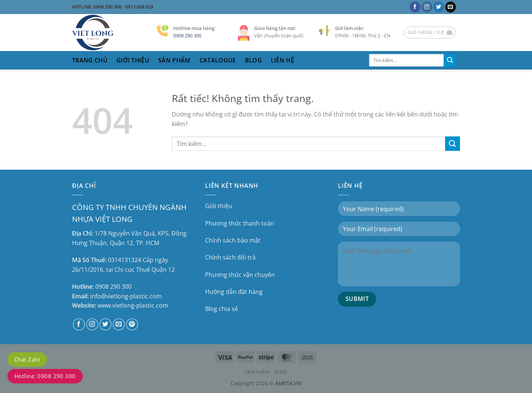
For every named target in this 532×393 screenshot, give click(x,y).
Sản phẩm (257, 372)
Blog (253, 60)
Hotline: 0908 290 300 (45, 376)
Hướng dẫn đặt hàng (234, 292)
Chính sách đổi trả (230, 257)
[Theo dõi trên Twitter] (439, 7)
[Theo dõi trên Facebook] (415, 7)
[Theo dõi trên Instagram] (427, 7)
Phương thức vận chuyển (240, 275)
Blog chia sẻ (221, 309)
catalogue (218, 60)
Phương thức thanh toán (240, 223)
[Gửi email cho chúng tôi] (451, 7)
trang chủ (90, 60)
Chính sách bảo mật (233, 240)
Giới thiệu (133, 60)
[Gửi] (450, 60)
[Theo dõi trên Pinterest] (132, 324)
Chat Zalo (27, 359)
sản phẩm (174, 60)
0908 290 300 (187, 35)
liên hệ (282, 60)
